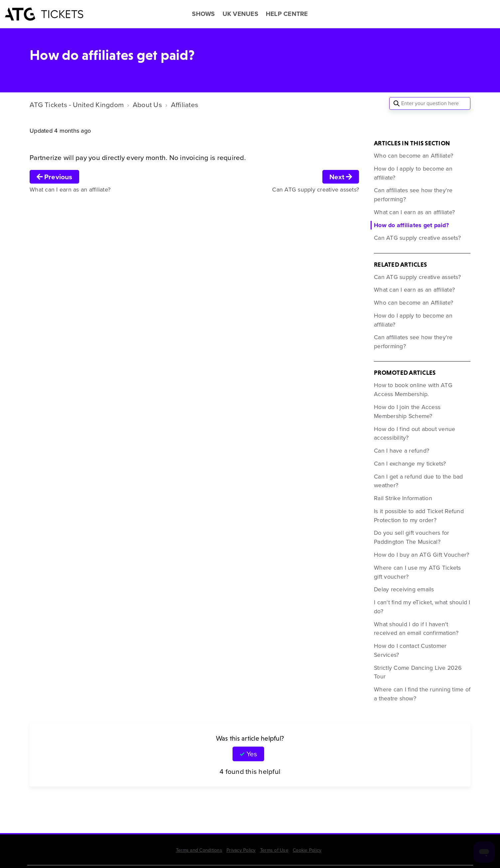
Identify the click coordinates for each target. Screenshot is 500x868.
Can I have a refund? (402, 451)
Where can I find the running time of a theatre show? (422, 694)
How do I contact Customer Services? (410, 650)
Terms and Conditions (199, 850)
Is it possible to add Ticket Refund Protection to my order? (419, 516)
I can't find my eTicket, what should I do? (422, 607)
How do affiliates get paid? (411, 225)
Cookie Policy (307, 850)
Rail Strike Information (403, 498)
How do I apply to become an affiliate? (413, 173)
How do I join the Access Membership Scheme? (407, 412)
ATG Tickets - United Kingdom (77, 105)
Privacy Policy (241, 850)
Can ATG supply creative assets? (417, 238)
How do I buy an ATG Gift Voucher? (421, 555)
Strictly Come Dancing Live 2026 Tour (418, 672)
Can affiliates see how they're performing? (413, 195)
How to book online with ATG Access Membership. (413, 390)
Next (341, 177)
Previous (54, 177)
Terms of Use (274, 850)
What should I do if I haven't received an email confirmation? (416, 629)
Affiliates (185, 105)
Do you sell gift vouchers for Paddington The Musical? (412, 537)
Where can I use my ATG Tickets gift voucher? (417, 572)
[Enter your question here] (430, 103)
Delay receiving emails (404, 589)
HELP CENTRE (287, 14)
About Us (147, 105)
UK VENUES (240, 14)
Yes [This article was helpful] (252, 754)
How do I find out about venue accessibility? (415, 434)
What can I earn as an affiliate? (414, 212)
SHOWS (203, 14)
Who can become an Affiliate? (414, 156)
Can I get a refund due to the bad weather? (418, 481)
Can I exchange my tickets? (410, 464)
